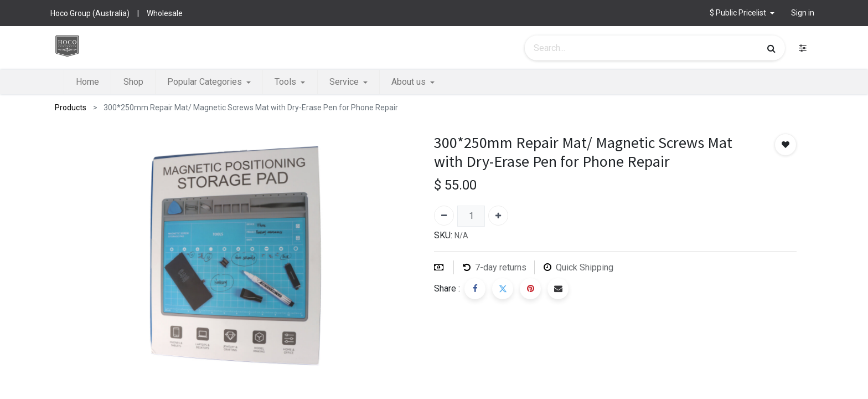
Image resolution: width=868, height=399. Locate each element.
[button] (742, 13)
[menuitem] (87, 82)
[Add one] (498, 216)
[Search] (771, 48)
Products (71, 108)
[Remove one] (444, 216)
